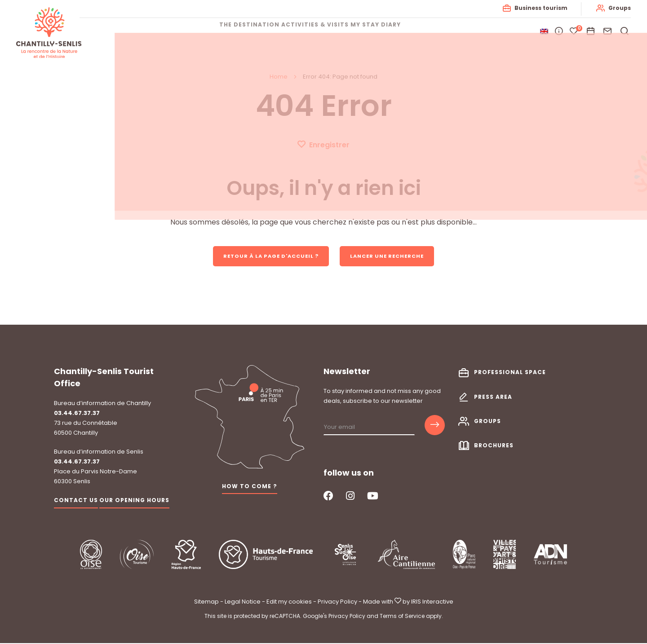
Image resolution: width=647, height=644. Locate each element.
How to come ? (250, 487)
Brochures (494, 446)
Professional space (510, 373)
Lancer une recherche (392, 256)
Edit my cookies (289, 603)
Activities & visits (315, 31)
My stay (378, 31)
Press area (493, 398)
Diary (418, 31)
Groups (618, 8)
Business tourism (539, 8)
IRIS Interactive (432, 603)
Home (279, 77)
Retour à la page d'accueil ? (267, 256)
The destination (236, 31)
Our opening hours (134, 501)
